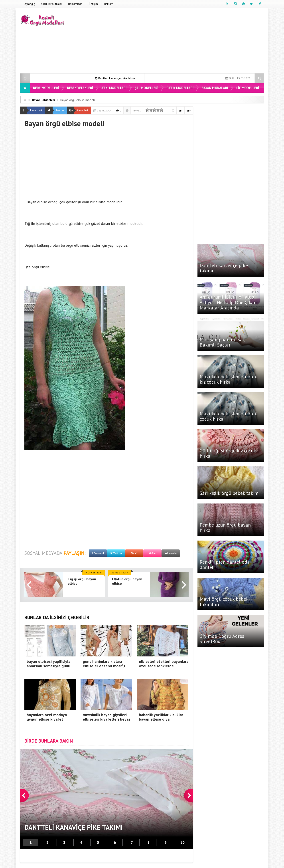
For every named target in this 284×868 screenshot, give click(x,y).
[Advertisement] (183, 42)
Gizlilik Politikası (51, 4)
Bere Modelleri (46, 88)
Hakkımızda (75, 4)
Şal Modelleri (146, 88)
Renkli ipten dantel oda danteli (225, 565)
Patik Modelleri (180, 88)
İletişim (93, 4)
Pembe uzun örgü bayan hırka (225, 527)
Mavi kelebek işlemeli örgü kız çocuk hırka (229, 379)
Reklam (109, 4)
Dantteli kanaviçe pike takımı (123, 78)
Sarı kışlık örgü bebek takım (229, 493)
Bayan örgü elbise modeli (78, 100)
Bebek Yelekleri (80, 88)
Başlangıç (29, 4)
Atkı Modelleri (114, 88)
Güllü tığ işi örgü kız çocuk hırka (228, 453)
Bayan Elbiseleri (43, 100)
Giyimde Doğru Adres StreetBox (222, 639)
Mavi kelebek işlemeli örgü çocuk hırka (229, 416)
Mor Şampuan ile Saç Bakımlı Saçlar (222, 342)
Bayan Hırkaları (215, 88)
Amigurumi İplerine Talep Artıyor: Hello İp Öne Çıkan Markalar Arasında (228, 302)
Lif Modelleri (248, 88)
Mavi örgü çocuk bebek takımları (224, 602)
